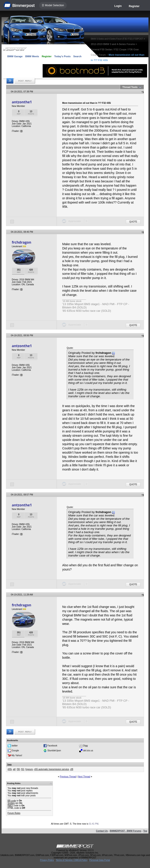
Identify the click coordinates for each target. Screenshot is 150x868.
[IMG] (10, 806)
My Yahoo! (17, 755)
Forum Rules (14, 813)
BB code (12, 801)
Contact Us (102, 831)
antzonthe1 (22, 102)
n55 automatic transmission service (52, 769)
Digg (86, 746)
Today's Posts (62, 56)
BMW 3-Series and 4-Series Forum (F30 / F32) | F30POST (117, 39)
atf (14, 769)
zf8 (72, 769)
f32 (23, 769)
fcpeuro (29, 769)
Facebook (52, 746)
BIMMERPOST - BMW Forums (126, 831)
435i (10, 769)
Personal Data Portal (100, 860)
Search (77, 56)
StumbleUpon (54, 751)
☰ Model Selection (53, 5)
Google (15, 751)
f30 (18, 769)
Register (134, 6)
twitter (15, 746)
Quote (133, 222)
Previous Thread (68, 777)
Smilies (11, 803)
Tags (9, 764)
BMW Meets (32, 56)
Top (145, 831)
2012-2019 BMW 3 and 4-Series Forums (113, 44)
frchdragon (22, 242)
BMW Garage (15, 56)
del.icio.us (88, 751)
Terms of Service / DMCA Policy (72, 860)
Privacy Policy (47, 860)
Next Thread (84, 777)
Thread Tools (130, 87)
